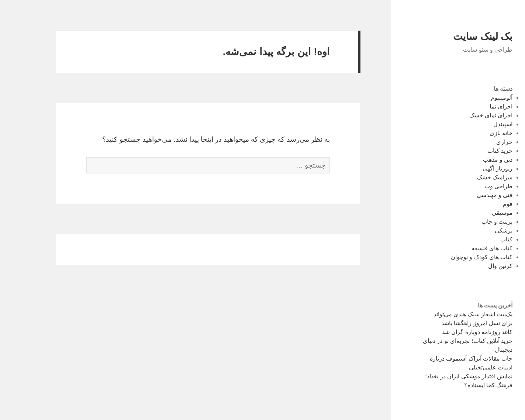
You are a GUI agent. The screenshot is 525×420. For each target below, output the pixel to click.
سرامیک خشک (473, 177)
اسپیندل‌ (481, 124)
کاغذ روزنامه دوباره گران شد (456, 332)
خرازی (483, 142)
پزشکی (482, 230)
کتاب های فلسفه (470, 248)
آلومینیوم (480, 98)
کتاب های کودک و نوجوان (460, 257)
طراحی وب (477, 186)
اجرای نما (479, 106)
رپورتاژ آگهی (476, 168)
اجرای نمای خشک (469, 115)
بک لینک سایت (461, 37)
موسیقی (480, 213)
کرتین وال (479, 266)
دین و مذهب (476, 160)
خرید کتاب (478, 151)
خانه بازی (479, 133)
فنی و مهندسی (473, 195)
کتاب (485, 239)
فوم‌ (486, 204)
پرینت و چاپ (475, 222)
